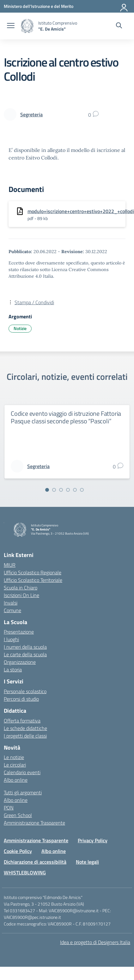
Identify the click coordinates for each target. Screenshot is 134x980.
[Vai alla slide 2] (54, 490)
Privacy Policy (93, 840)
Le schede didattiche (25, 728)
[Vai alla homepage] (27, 26)
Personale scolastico (25, 691)
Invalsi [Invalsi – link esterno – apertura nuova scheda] (11, 603)
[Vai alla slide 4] (68, 490)
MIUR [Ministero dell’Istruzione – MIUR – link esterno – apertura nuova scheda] (10, 565)
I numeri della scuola (25, 647)
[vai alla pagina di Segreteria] (31, 114)
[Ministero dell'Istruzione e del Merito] (39, 6)
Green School (18, 815)
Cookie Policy (18, 851)
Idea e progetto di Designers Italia (95, 942)
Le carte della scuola (25, 654)
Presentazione (19, 632)
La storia (13, 670)
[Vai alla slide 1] (47, 490)
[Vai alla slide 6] (82, 490)
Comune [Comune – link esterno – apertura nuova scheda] (12, 610)
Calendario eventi (22, 772)
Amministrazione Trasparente (34, 823)
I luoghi (11, 639)
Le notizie (14, 757)
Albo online (16, 780)
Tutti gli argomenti (23, 792)
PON (9, 808)
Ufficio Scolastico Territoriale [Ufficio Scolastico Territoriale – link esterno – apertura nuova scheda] (33, 580)
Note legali (87, 862)
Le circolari (15, 765)
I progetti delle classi (25, 736)
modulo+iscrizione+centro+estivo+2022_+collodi (81, 211)
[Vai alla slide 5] (75, 490)
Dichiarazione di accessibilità (35, 862)
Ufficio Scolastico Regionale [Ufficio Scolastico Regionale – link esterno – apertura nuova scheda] (33, 572)
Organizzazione (20, 662)
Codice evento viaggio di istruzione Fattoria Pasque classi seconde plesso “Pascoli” (66, 417)
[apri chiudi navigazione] (11, 26)
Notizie (20, 328)
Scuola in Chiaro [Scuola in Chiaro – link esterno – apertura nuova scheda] (21, 588)
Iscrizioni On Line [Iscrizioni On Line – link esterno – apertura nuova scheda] (21, 595)
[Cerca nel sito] (119, 26)
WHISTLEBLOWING (25, 873)
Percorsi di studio (21, 699)
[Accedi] (124, 6)
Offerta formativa (22, 721)
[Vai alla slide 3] (61, 490)
